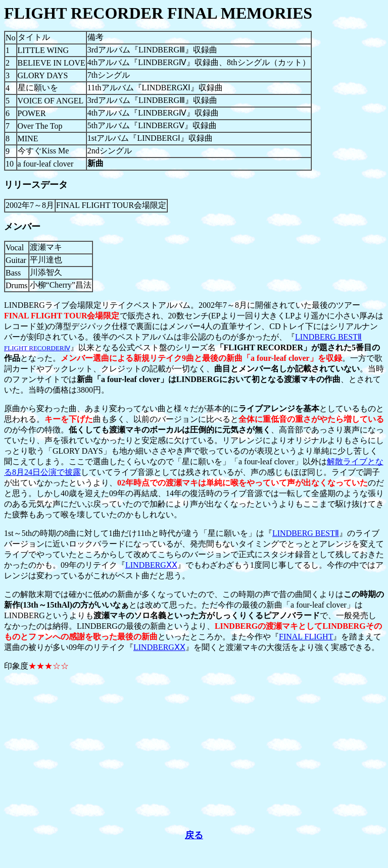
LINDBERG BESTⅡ (306, 533)
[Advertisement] (194, 750)
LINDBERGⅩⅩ (151, 565)
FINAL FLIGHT (306, 637)
